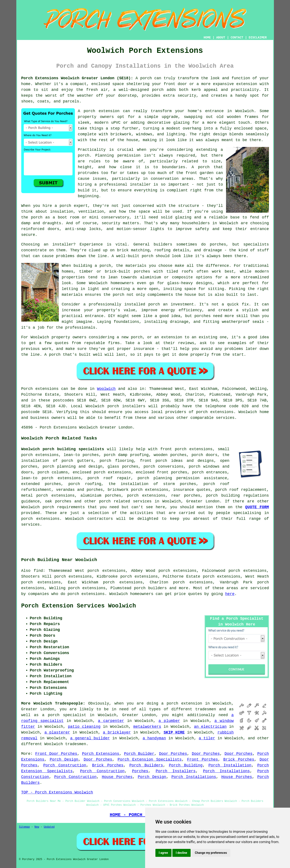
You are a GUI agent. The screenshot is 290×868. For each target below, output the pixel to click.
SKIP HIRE (174, 732)
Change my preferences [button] (211, 853)
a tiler (207, 738)
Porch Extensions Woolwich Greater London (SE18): (77, 78)
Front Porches (202, 760)
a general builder (90, 738)
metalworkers (147, 727)
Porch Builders (146, 765)
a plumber (169, 721)
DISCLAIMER (258, 38)
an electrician (210, 727)
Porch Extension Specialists (150, 760)
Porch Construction (65, 765)
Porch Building (186, 765)
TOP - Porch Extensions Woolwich (57, 792)
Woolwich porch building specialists (63, 449)
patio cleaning (84, 727)
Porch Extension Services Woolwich (79, 606)
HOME (207, 38)
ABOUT (221, 38)
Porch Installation (230, 765)
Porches (140, 771)
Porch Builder (139, 754)
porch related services (125, 501)
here (230, 594)
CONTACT (237, 38)
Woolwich (106, 389)
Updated (49, 827)
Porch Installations (226, 771)
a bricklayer (117, 732)
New (37, 827)
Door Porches (173, 754)
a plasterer (57, 732)
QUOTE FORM (257, 507)
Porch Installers (176, 771)
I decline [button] (181, 853)
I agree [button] (163, 853)
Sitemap (24, 827)
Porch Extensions (101, 754)
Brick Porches (239, 760)
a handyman (154, 738)
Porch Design (64, 760)
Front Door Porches (56, 754)
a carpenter (111, 721)
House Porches (117, 777)
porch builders (150, 588)
